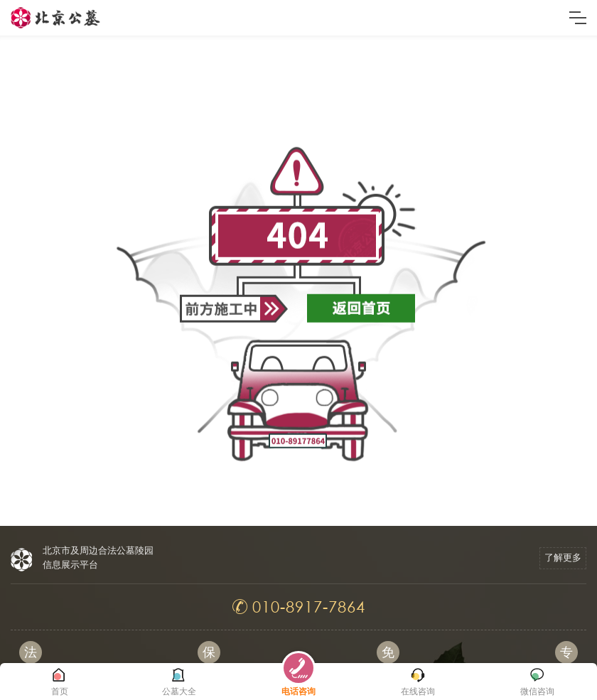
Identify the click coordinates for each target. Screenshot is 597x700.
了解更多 (563, 558)
